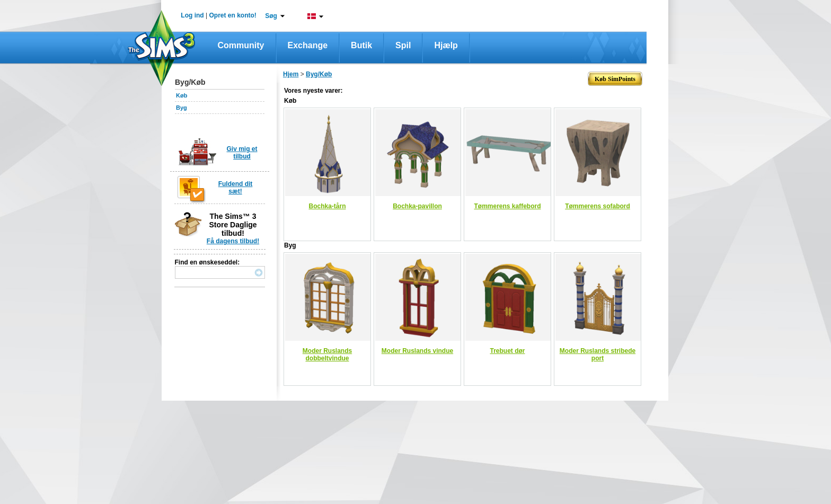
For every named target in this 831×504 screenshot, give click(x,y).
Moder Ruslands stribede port (598, 355)
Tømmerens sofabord (598, 206)
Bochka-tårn (327, 206)
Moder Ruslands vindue (417, 351)
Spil (403, 45)
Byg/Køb (319, 74)
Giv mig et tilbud (242, 153)
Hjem (291, 74)
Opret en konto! (232, 15)
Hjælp (446, 45)
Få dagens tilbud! (233, 241)
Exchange (308, 45)
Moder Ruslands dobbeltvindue (327, 355)
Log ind (192, 15)
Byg (182, 108)
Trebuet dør (507, 351)
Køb (182, 95)
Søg (271, 16)
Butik (361, 45)
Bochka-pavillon (417, 206)
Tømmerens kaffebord (507, 206)
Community (241, 45)
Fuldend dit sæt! (236, 188)
